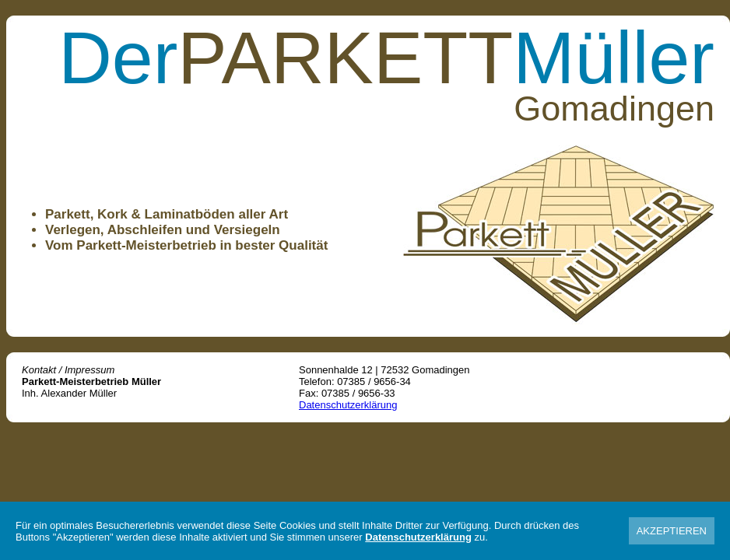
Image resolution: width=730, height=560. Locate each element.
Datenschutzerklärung (348, 405)
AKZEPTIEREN (672, 531)
